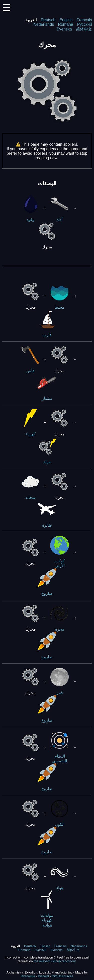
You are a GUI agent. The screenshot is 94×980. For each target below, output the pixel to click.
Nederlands (44, 24)
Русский (85, 24)
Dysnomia (28, 976)
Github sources (62, 976)
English (66, 20)
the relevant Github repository (55, 961)
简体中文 (84, 29)
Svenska (64, 29)
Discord (43, 976)
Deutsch (48, 20)
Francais (84, 20)
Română (65, 24)
